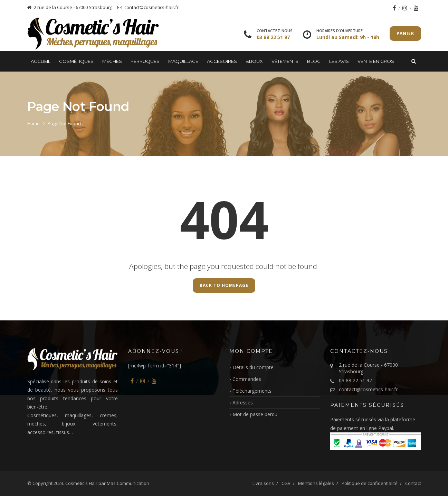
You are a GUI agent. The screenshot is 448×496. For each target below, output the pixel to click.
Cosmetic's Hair (81, 483)
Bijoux (254, 61)
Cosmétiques (76, 61)
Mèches (112, 61)
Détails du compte (253, 367)
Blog (314, 61)
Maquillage (183, 61)
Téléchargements (252, 391)
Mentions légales (316, 483)
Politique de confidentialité (370, 483)
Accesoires (222, 61)
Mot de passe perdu (255, 414)
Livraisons (263, 483)
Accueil (41, 61)
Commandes (247, 379)
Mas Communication (128, 483)
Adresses (243, 403)
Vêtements (285, 61)
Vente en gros (376, 61)
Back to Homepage (224, 285)
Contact (413, 483)
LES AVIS (339, 61)
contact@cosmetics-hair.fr (368, 389)
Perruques (145, 61)
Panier (405, 33)
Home (34, 123)
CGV (286, 483)
